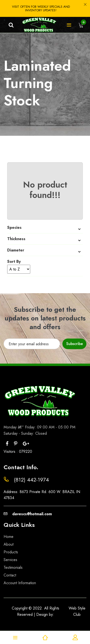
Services (10, 560)
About (9, 544)
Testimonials (13, 567)
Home (9, 537)
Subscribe (75, 344)
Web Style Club (77, 611)
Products (11, 552)
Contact (10, 575)
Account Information (20, 583)
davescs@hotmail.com (28, 514)
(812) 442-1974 (31, 480)
